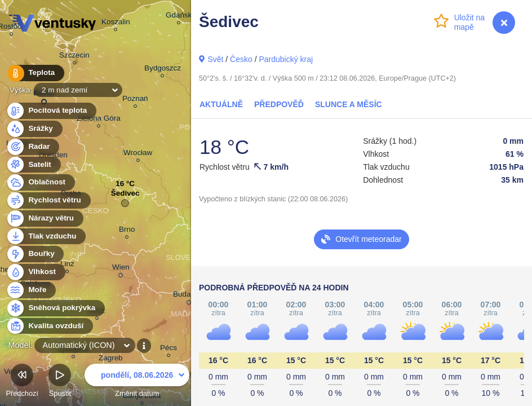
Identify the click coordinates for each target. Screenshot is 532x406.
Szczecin (74, 57)
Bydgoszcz (163, 70)
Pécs (169, 349)
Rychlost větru (48, 200)
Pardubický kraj (286, 59)
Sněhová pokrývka (55, 308)
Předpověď (279, 104)
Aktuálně (221, 104)
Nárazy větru (45, 219)
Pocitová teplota (51, 111)
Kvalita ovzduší (49, 326)
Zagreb (111, 359)
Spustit (60, 382)
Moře (31, 290)
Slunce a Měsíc (349, 104)
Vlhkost (36, 272)
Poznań (135, 100)
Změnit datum (137, 382)
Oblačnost (40, 182)
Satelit (33, 165)
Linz (67, 265)
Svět (215, 59)
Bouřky (35, 254)
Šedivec (125, 196)
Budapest (189, 296)
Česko (241, 59)
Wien (121, 269)
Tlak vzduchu (46, 237)
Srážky (34, 129)
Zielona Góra (99, 120)
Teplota (35, 73)
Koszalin (116, 23)
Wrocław (138, 154)
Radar (33, 147)
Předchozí (22, 382)
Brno (127, 231)
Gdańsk (179, 17)
